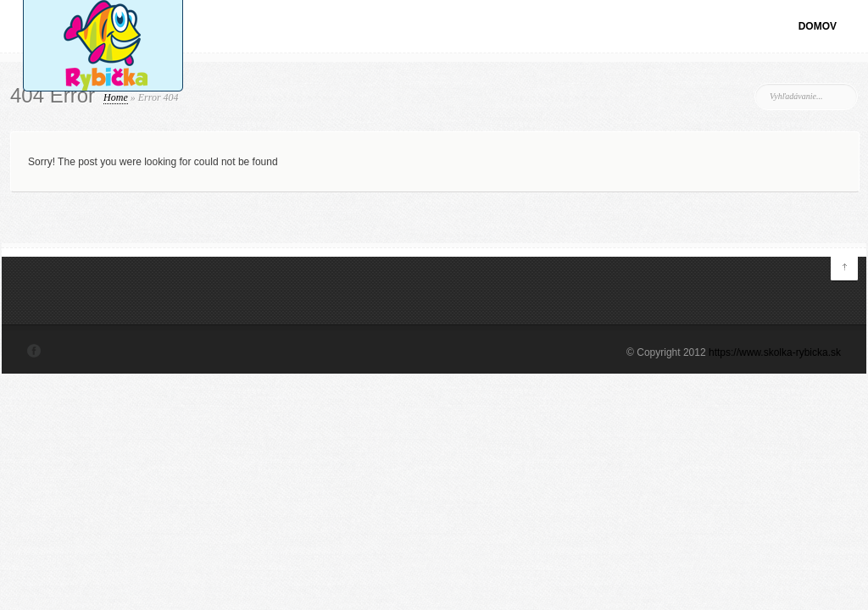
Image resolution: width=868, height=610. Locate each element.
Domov (818, 26)
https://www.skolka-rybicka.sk (775, 352)
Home (116, 97)
